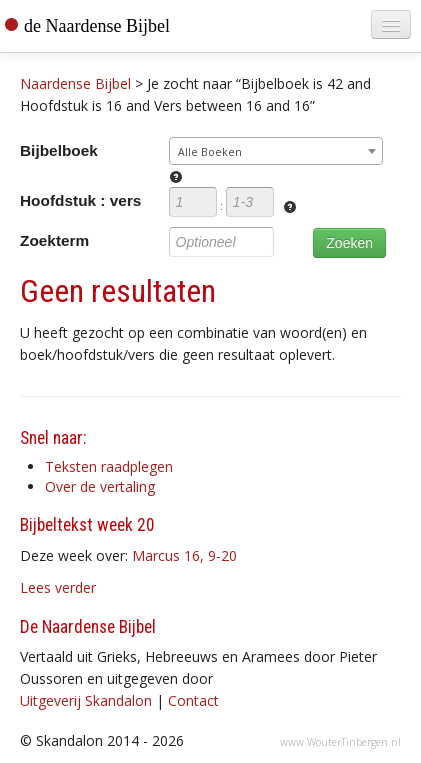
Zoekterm (54, 240)
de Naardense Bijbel (97, 26)
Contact (193, 700)
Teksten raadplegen (109, 466)
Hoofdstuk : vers (80, 200)
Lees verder (58, 587)
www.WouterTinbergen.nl (340, 742)
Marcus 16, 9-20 (184, 555)
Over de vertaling (100, 486)
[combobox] (276, 151)
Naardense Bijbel (75, 83)
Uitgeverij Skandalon (86, 700)
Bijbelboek (59, 150)
